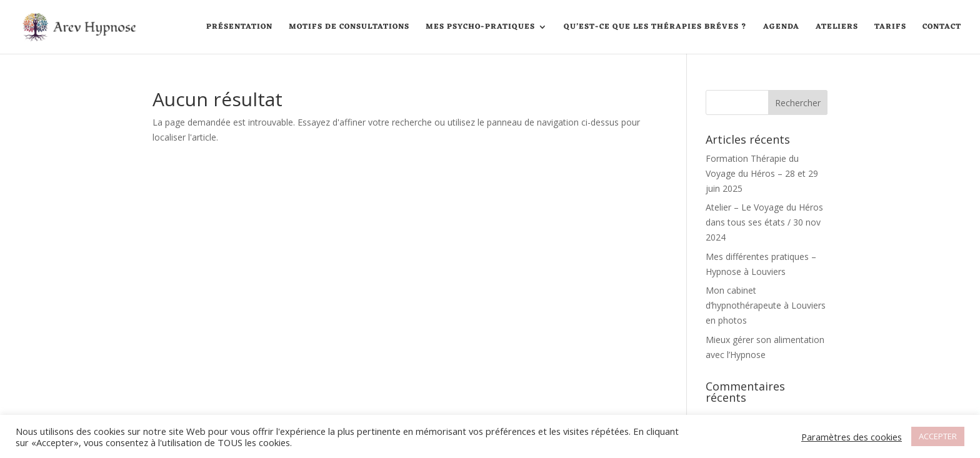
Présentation (239, 28)
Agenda (781, 28)
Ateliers (837, 28)
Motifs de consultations (349, 28)
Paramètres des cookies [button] (852, 437)
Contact (942, 28)
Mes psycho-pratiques (480, 28)
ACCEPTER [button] (938, 436)
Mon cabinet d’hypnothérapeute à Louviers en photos (766, 305)
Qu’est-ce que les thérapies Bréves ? (655, 28)
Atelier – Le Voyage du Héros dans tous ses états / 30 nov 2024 (764, 222)
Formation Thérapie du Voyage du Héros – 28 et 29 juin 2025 (762, 173)
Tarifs (890, 28)
